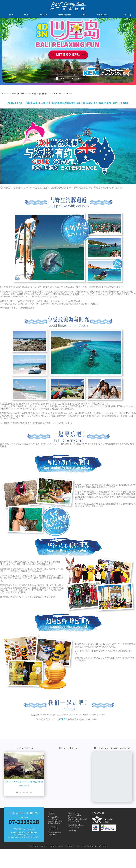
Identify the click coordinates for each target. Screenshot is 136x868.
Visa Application (74, 815)
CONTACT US (102, 15)
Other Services (74, 813)
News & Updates (54, 833)
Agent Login (73, 831)
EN (125, 15)
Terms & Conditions (75, 825)
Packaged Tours (54, 817)
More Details (24, 786)
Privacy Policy (73, 827)
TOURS (27, 15)
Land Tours (52, 819)
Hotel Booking (53, 829)
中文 (130, 15)
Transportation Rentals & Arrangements (78, 820)
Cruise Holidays (54, 823)
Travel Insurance (74, 817)
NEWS (84, 15)
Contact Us (52, 835)
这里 (63, 719)
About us (51, 813)
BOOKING (44, 15)
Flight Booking (54, 827)
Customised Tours (55, 821)
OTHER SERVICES (64, 15)
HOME (11, 15)
